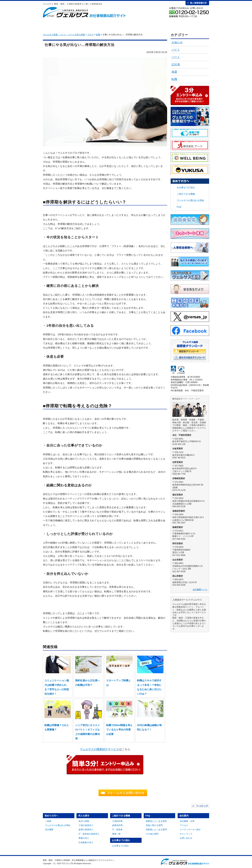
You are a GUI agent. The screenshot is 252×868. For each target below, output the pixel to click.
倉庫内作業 (117, 825)
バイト (176, 50)
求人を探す (93, 24)
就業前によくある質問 (156, 821)
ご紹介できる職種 (119, 24)
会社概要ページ (200, 590)
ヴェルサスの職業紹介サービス (99, 749)
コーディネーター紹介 (190, 830)
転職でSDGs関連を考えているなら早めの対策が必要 (119, 730)
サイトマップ (186, 834)
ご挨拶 (48, 821)
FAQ (170, 24)
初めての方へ (67, 24)
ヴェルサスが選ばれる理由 (190, 200)
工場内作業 (117, 821)
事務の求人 (84, 838)
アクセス (184, 825)
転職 (174, 79)
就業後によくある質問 (156, 830)
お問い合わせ (186, 838)
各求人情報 (84, 821)
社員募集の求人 (86, 842)
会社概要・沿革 (187, 821)
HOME (48, 24)
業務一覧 (116, 834)
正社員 (176, 64)
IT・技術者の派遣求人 (89, 834)
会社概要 (49, 830)
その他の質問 (152, 834)
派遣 (174, 72)
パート (176, 57)
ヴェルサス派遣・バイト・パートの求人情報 (64, 35)
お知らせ (177, 42)
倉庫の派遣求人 (86, 830)
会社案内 (196, 24)
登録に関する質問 (154, 825)
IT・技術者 (117, 830)
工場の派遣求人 (86, 825)
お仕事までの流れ (145, 24)
